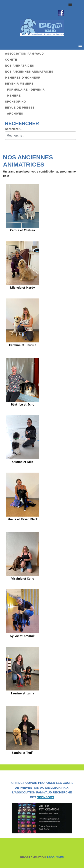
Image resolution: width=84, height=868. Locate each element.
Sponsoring (16, 102)
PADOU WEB (55, 857)
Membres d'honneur (23, 78)
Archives (15, 114)
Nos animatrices (20, 66)
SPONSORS (45, 797)
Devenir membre (19, 84)
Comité (11, 60)
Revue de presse (20, 108)
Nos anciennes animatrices (29, 72)
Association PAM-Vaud (24, 54)
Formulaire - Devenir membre (26, 93)
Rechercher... (13, 129)
